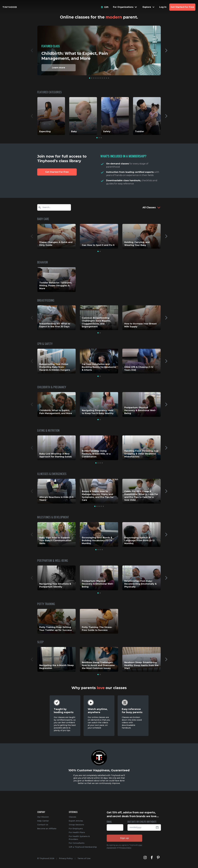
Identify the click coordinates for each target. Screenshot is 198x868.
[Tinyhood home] (10, 7)
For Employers (76, 829)
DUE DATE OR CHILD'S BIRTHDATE (142, 822)
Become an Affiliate (47, 829)
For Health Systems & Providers (79, 838)
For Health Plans (77, 832)
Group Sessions (76, 825)
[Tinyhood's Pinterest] (158, 857)
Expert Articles (76, 821)
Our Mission (43, 817)
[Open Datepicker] (158, 827)
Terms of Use (84, 858)
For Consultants (77, 843)
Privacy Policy (126, 848)
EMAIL (109, 822)
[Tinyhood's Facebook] (152, 857)
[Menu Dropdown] (125, 7)
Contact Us (43, 825)
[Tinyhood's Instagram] (145, 857)
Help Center (43, 821)
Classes (72, 817)
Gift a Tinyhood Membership (83, 847)
